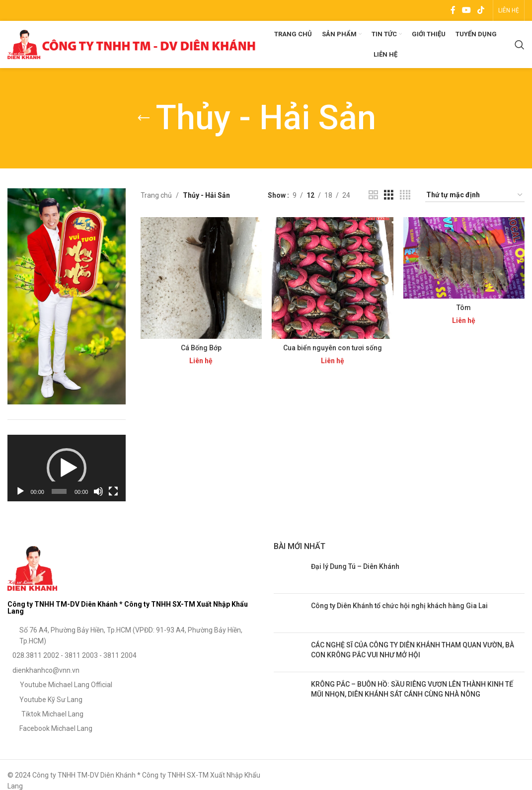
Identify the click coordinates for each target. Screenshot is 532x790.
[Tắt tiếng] (98, 497)
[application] (67, 468)
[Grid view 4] (405, 195)
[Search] (520, 45)
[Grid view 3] (389, 195)
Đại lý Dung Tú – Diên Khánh (355, 566)
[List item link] (133, 636)
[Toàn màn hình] (113, 497)
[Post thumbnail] (289, 574)
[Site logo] (132, 44)
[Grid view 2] (373, 195)
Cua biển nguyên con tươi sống (333, 348)
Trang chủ (156, 195)
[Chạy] (20, 497)
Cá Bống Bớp (201, 348)
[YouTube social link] (466, 10)
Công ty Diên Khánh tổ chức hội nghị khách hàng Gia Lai (399, 606)
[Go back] (144, 118)
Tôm (464, 308)
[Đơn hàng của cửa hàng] (475, 196)
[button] (67, 468)
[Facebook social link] (453, 10)
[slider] (59, 491)
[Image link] (32, 567)
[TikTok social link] (481, 10)
